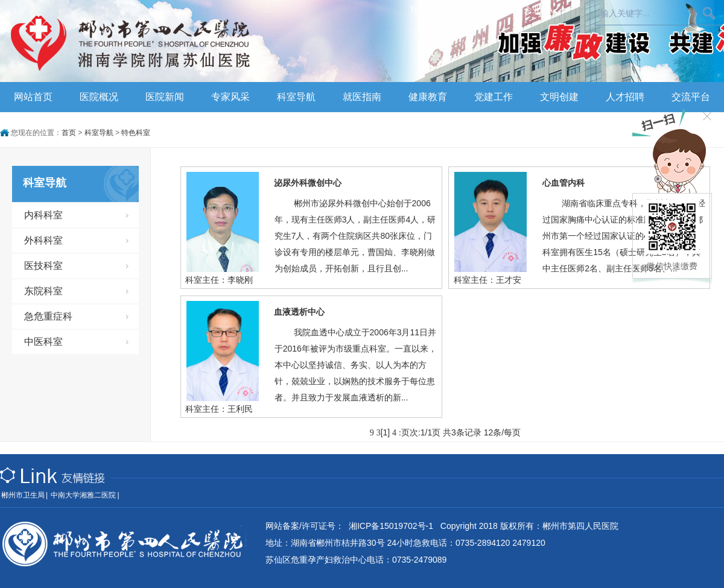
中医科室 (43, 342)
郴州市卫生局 (23, 495)
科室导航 (296, 97)
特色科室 (136, 133)
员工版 (504, 10)
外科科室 (43, 240)
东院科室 (43, 291)
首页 (69, 133)
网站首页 (33, 97)
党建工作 (494, 97)
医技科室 (43, 266)
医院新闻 (165, 97)
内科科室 (43, 215)
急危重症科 (48, 316)
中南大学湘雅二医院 (83, 495)
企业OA (538, 10)
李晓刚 (240, 280)
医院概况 (99, 97)
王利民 (240, 409)
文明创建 (559, 97)
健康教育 (428, 97)
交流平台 (691, 97)
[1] (386, 432)
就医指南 (362, 97)
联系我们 (427, 10)
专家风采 (230, 97)
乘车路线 (468, 10)
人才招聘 (625, 97)
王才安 (509, 280)
